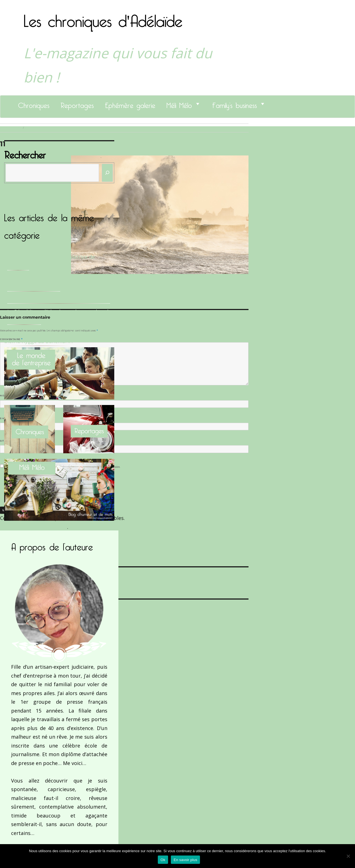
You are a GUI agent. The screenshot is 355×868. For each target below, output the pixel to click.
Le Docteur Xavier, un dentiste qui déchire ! (59, 299)
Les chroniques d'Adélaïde (103, 17)
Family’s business (234, 104)
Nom (4, 396)
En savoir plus (185, 860)
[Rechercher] (107, 173)
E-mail (6, 418)
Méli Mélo (179, 104)
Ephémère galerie (130, 104)
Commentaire (11, 339)
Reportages (77, 104)
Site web (6, 441)
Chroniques (34, 104)
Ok (163, 860)
